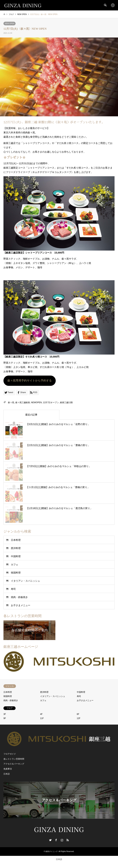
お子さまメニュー (21, 605)
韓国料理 (16, 573)
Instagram (62, 840)
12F (79, 718)
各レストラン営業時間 (14, 759)
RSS (68, 840)
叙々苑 (11, 402)
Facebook (56, 840)
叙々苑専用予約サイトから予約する (30, 381)
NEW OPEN (10, 24)
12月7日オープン (51, 402)
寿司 (13, 589)
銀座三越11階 (66, 402)
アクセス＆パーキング (14, 764)
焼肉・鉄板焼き (19, 597)
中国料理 (16, 556)
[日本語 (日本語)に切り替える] (59, 859)
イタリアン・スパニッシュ (25, 581)
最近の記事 (31, 415)
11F (42, 718)
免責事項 (8, 769)
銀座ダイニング (52, 851)
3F (5, 714)
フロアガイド (10, 754)
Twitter (50, 840)
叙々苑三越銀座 (23, 402)
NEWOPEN (36, 402)
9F (5, 718)
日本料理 (16, 540)
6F (78, 714)
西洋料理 (16, 548)
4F (41, 714)
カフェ (15, 564)
